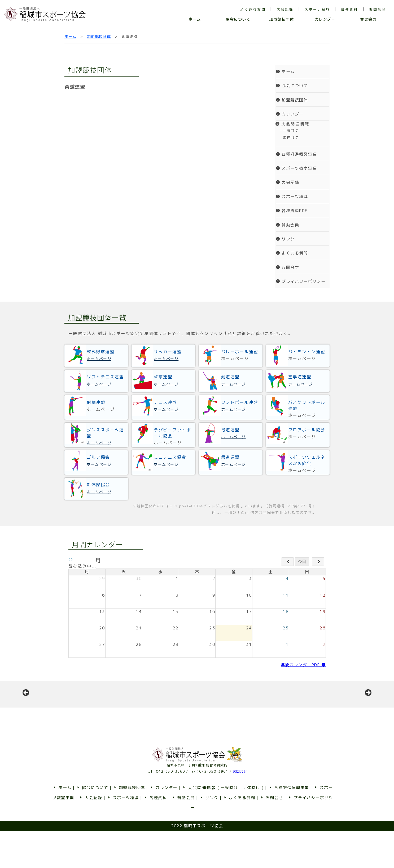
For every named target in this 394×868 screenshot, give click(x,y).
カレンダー (325, 19)
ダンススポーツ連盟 (105, 433)
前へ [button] (26, 712)
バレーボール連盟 (240, 352)
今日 (302, 561)
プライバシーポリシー (301, 281)
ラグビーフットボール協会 (172, 433)
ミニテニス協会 (170, 457)
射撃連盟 (96, 402)
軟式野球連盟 (101, 352)
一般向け (229, 825)
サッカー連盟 (168, 352)
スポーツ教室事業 (296, 168)
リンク (285, 239)
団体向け (251, 825)
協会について (238, 19)
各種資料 (349, 9)
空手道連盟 (300, 377)
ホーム (195, 19)
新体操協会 (98, 485)
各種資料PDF (292, 211)
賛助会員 (368, 19)
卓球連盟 (163, 377)
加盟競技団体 (281, 19)
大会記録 (285, 9)
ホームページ (99, 359)
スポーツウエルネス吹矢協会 (307, 460)
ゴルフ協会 (98, 457)
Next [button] (368, 712)
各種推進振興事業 (296, 154)
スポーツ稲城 (317, 9)
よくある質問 (253, 9)
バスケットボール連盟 (307, 405)
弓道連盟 (230, 430)
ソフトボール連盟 (240, 402)
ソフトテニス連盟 (105, 377)
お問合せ (378, 9)
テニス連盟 (165, 402)
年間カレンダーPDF (303, 665)
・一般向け (287, 130)
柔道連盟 (230, 457)
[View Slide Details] (66, 713)
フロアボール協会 (307, 430)
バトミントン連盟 (307, 352)
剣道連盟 (230, 377)
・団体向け (287, 137)
